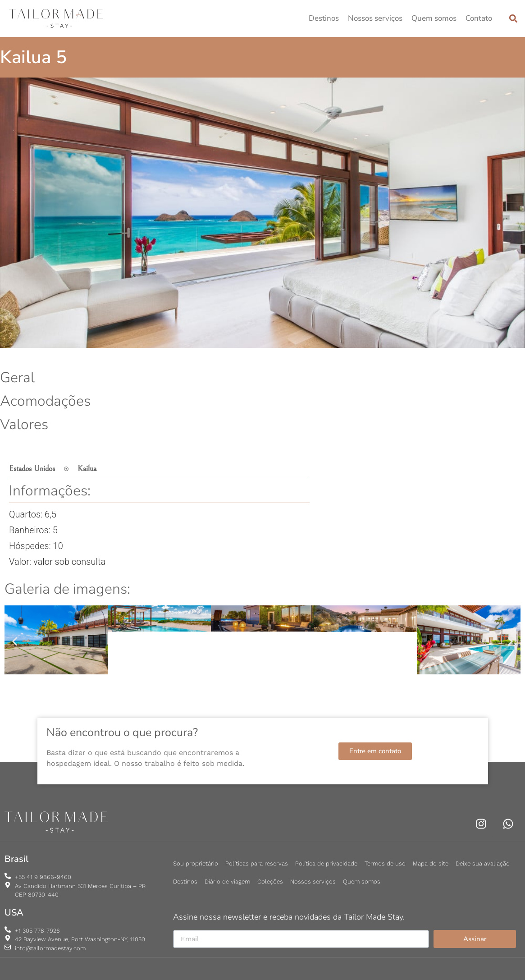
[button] (513, 19)
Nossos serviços (375, 18)
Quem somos (434, 18)
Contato (479, 18)
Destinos (324, 18)
